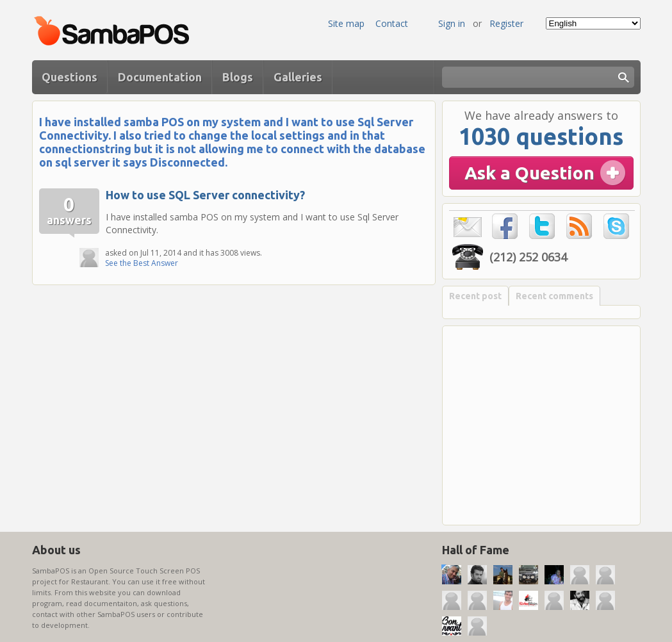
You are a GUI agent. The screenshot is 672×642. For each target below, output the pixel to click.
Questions (70, 77)
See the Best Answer (142, 263)
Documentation (160, 77)
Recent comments (554, 296)
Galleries (298, 77)
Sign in (452, 23)
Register (506, 23)
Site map (346, 23)
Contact (392, 23)
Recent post (475, 296)
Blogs (238, 77)
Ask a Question (529, 173)
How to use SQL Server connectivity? (205, 195)
